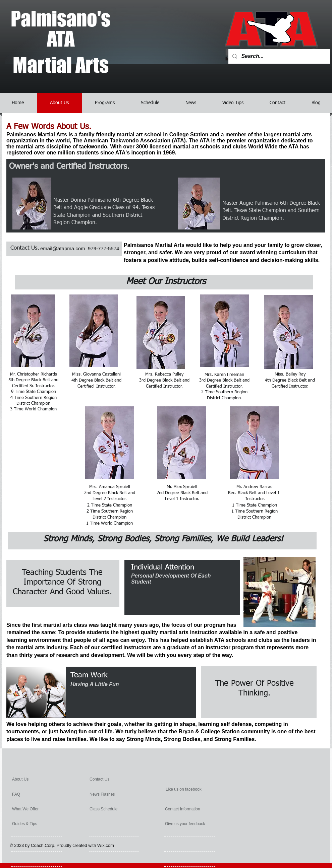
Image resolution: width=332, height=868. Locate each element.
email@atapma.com (63, 248)
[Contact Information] (198, 809)
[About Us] (38, 779)
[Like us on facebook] (198, 789)
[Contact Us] (107, 779)
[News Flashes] (112, 794)
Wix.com (106, 845)
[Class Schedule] (114, 809)
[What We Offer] (36, 809)
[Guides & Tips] (35, 824)
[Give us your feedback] (201, 824)
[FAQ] (31, 794)
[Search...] (279, 56)
